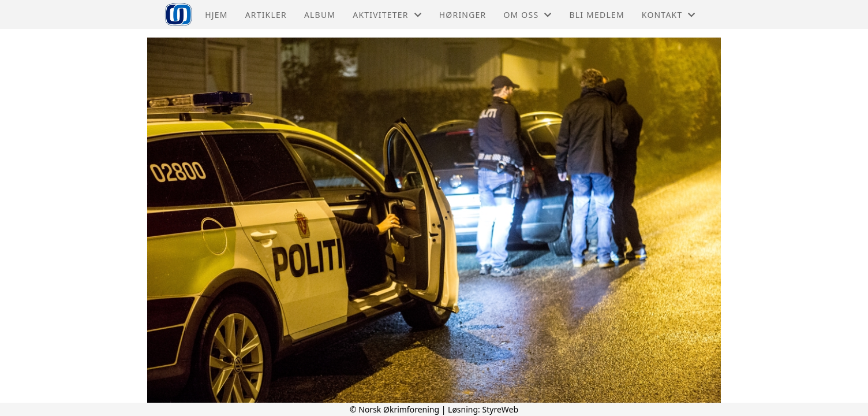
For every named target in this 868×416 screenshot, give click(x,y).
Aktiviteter (387, 15)
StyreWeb (501, 409)
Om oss (527, 15)
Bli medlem (596, 15)
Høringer (463, 15)
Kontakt (669, 15)
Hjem (216, 15)
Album (320, 15)
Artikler (266, 15)
